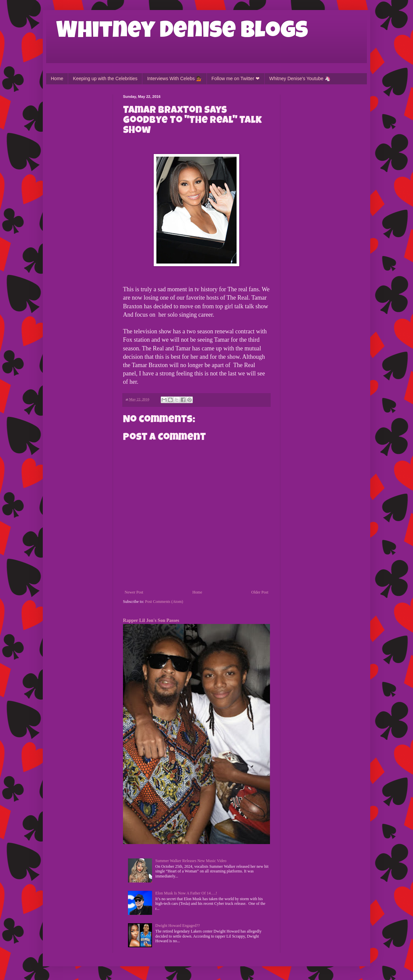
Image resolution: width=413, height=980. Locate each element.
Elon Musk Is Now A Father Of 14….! (186, 893)
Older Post (260, 592)
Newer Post (134, 592)
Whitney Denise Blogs (182, 32)
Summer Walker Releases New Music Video (191, 861)
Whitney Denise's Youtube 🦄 (300, 78)
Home (57, 78)
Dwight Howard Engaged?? (178, 926)
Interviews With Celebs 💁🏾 (174, 78)
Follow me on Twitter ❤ (236, 78)
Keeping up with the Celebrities (105, 78)
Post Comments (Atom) (164, 602)
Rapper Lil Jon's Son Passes (151, 620)
